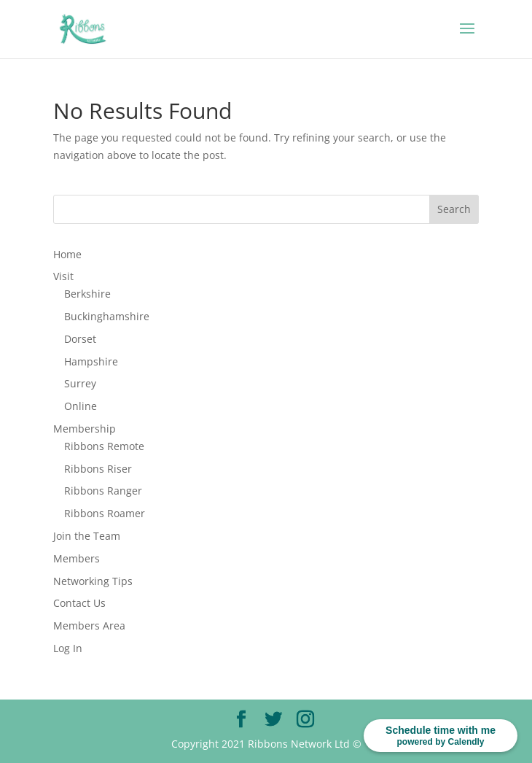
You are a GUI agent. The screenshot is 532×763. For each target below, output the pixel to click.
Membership (85, 429)
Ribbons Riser (98, 469)
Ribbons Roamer (105, 513)
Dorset (80, 339)
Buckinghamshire (107, 316)
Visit (63, 276)
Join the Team (87, 536)
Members (77, 558)
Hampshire (91, 361)
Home (67, 254)
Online (81, 406)
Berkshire (87, 294)
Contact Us (79, 603)
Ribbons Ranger (103, 491)
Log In (68, 648)
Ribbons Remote (104, 446)
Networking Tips (93, 581)
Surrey (80, 383)
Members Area (89, 625)
